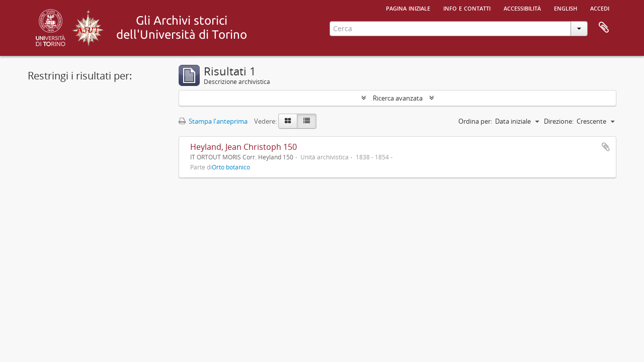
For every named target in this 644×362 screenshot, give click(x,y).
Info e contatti (467, 8)
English (566, 8)
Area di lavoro (604, 28)
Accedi (600, 8)
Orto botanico (231, 167)
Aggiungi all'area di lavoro (606, 147)
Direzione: (559, 121)
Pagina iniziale (408, 8)
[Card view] (288, 121)
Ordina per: (475, 121)
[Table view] (307, 121)
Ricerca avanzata (398, 98)
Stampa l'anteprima (213, 121)
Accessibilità (522, 8)
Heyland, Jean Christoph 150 (244, 147)
